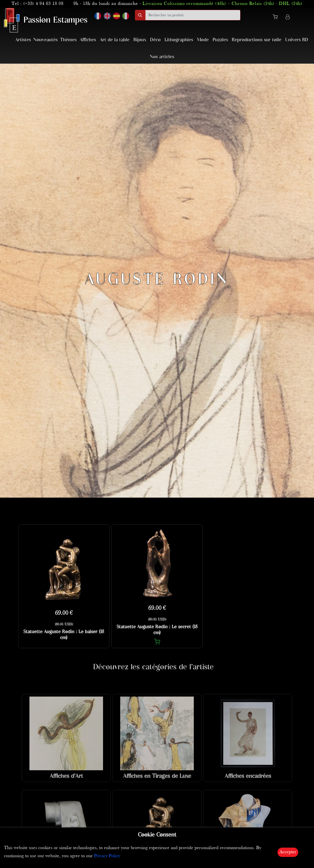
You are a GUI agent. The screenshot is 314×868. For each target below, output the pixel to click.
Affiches (88, 40)
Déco (155, 40)
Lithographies (179, 40)
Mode (203, 40)
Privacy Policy (107, 856)
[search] (193, 15)
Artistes (23, 40)
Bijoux (140, 40)
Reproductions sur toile (257, 40)
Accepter (288, 852)
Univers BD (297, 40)
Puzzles (220, 40)
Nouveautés (46, 40)
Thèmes (68, 40)
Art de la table (115, 40)
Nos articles (162, 57)
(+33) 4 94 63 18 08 (43, 4)
